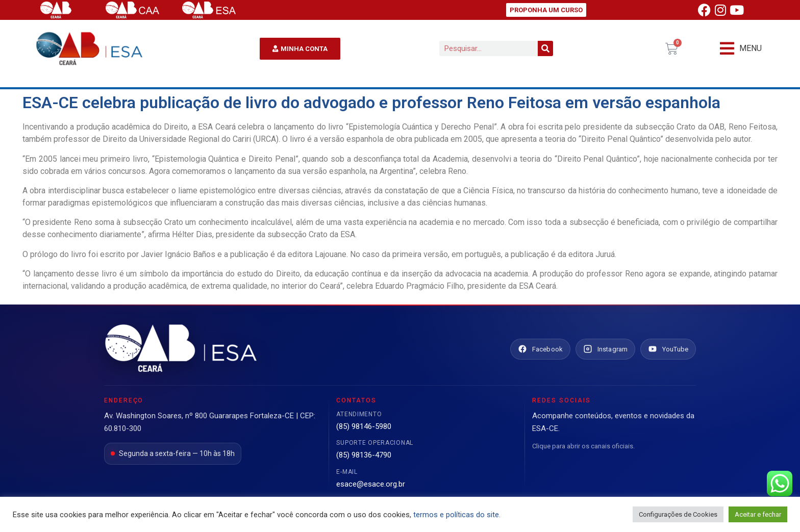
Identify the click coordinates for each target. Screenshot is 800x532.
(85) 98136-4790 (364, 455)
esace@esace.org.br (371, 484)
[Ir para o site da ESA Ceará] (181, 349)
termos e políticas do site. (457, 515)
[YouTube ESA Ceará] (668, 349)
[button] (741, 49)
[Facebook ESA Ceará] (540, 349)
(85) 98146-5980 (364, 426)
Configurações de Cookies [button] (678, 514)
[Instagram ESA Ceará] (605, 349)
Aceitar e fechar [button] (758, 514)
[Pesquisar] (545, 48)
